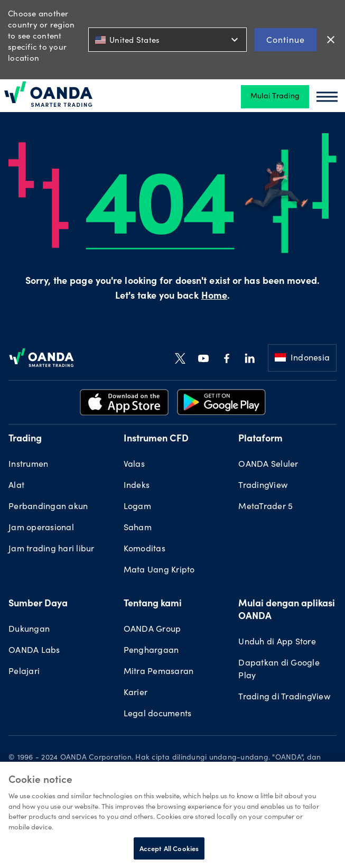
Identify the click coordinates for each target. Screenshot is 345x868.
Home (214, 297)
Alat (16, 486)
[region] (172, 815)
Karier (136, 693)
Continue (286, 39)
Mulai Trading (275, 97)
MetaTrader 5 (265, 507)
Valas (134, 465)
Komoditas (144, 549)
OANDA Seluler (268, 465)
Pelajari (24, 672)
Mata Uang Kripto (159, 570)
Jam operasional (41, 528)
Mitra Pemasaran (159, 672)
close (331, 40)
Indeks (137, 486)
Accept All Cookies (169, 848)
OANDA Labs (34, 651)
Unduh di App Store (277, 642)
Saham (138, 528)
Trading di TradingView (284, 697)
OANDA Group (152, 630)
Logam (137, 507)
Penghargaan (151, 651)
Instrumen (28, 465)
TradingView (263, 486)
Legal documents (158, 714)
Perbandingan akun (48, 507)
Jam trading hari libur (52, 549)
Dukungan (29, 630)
